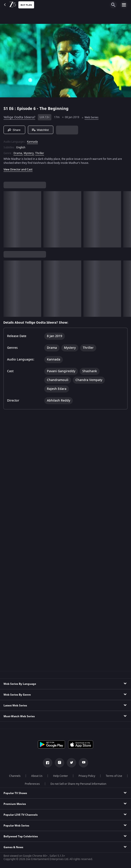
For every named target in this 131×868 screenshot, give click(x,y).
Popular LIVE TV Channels (21, 815)
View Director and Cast (18, 170)
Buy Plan (26, 5)
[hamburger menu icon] (124, 5)
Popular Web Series (16, 826)
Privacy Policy (87, 776)
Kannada (32, 142)
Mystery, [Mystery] (29, 153)
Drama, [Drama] (18, 153)
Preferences (32, 784)
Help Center (61, 776)
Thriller (40, 153)
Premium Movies (15, 804)
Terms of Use (114, 776)
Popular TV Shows (15, 793)
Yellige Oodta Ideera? (19, 117)
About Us (37, 776)
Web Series (92, 117)
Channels (15, 776)
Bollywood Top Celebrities (21, 836)
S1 (6, 109)
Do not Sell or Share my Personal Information (78, 784)
